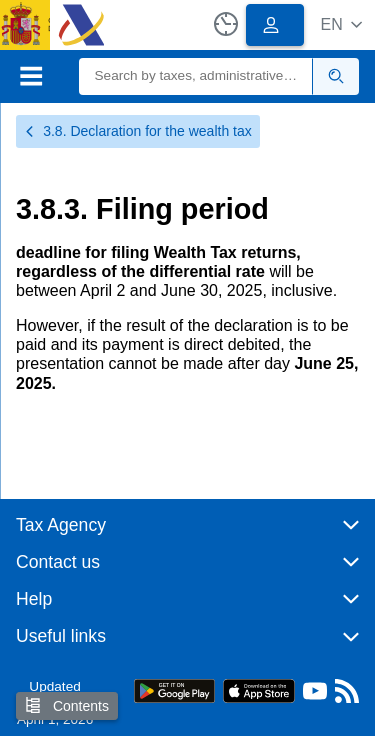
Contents (67, 705)
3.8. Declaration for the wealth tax (138, 131)
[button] (341, 24)
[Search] (196, 76)
